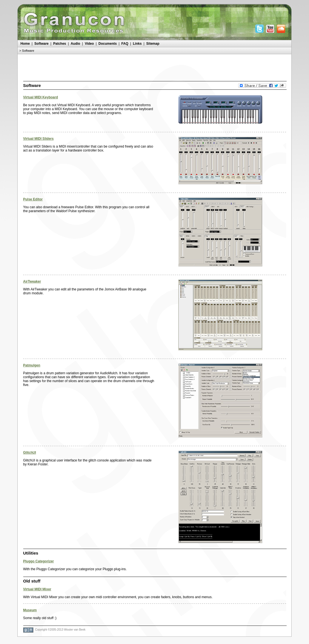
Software (42, 44)
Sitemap (153, 44)
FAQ (125, 44)
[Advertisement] (154, 67)
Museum (30, 610)
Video (89, 44)
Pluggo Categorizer (39, 561)
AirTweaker (32, 281)
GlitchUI (30, 453)
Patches (60, 44)
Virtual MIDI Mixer (37, 589)
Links (137, 44)
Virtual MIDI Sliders (38, 139)
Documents (108, 44)
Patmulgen (32, 365)
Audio (75, 44)
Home (25, 44)
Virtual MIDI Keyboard (41, 97)
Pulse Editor (33, 199)
